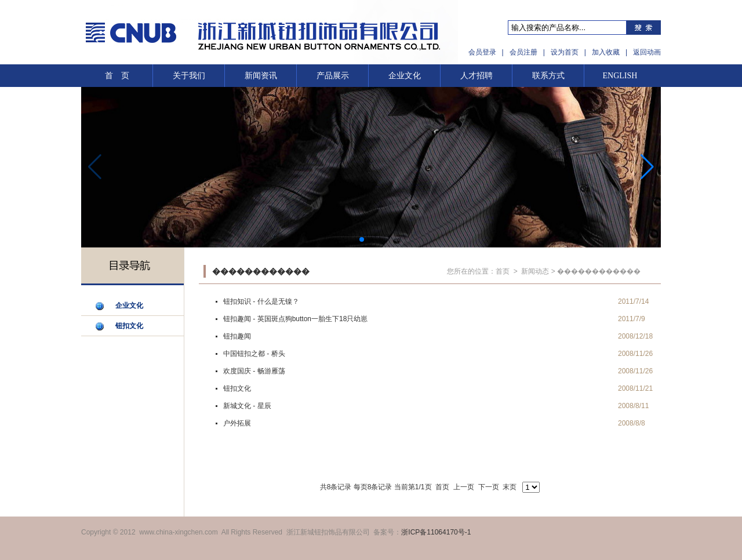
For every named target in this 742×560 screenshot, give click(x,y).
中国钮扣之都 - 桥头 (254, 354)
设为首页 (565, 52)
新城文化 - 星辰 (247, 406)
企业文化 (405, 76)
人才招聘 (477, 76)
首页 (503, 271)
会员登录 (482, 52)
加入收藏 (606, 52)
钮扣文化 (129, 326)
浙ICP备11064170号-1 (436, 532)
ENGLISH (620, 76)
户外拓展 (237, 423)
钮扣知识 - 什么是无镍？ (261, 301)
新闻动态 (535, 271)
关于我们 (189, 76)
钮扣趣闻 (237, 336)
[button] (647, 167)
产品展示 (333, 76)
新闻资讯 (261, 76)
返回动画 (647, 52)
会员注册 (523, 52)
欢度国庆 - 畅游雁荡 (254, 371)
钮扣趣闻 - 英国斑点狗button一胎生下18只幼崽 (295, 319)
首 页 (117, 76)
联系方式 (548, 76)
